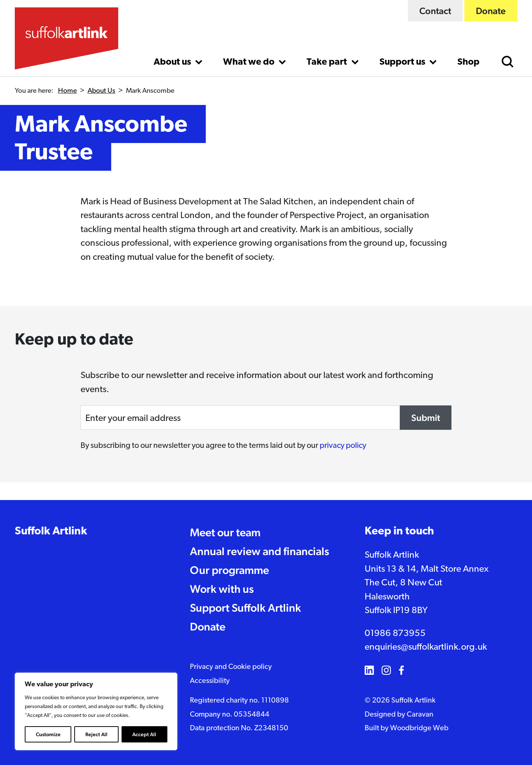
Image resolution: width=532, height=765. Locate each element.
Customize (48, 734)
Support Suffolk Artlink (245, 608)
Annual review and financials (260, 551)
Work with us (222, 589)
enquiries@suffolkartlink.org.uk (426, 647)
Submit (426, 418)
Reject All (96, 734)
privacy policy (343, 446)
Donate (491, 11)
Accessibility (210, 681)
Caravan (420, 715)
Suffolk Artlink (51, 532)
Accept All (144, 734)
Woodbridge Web (419, 728)
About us (173, 62)
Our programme (229, 570)
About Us (101, 91)
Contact (435, 11)
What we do (250, 62)
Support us (403, 62)
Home (67, 91)
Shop (468, 62)
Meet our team (225, 532)
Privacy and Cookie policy (231, 667)
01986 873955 (395, 634)
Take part (328, 62)
